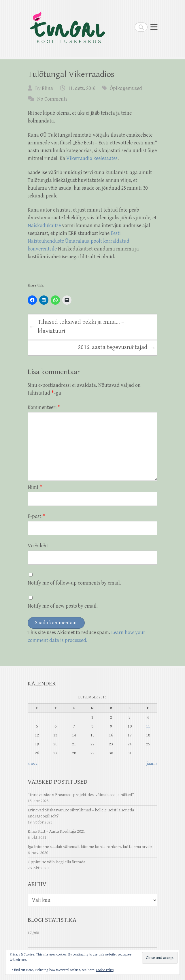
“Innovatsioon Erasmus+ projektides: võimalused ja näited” (81, 795)
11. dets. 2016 (82, 88)
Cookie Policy (105, 970)
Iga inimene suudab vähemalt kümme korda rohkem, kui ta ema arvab (90, 847)
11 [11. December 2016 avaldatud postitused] (148, 726)
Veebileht (38, 546)
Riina (47, 88)
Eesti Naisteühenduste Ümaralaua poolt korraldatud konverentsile (79, 241)
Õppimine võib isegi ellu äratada (56, 862)
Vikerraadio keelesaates (92, 158)
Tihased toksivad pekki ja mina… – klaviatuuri (77, 327)
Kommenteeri (44, 407)
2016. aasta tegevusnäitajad (117, 348)
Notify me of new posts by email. (63, 606)
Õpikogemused (126, 88)
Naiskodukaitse (45, 226)
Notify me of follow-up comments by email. (74, 583)
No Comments (52, 99)
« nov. (33, 763)
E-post (36, 516)
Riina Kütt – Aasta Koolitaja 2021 (56, 831)
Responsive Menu (154, 27)
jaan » (152, 763)
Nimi (35, 487)
